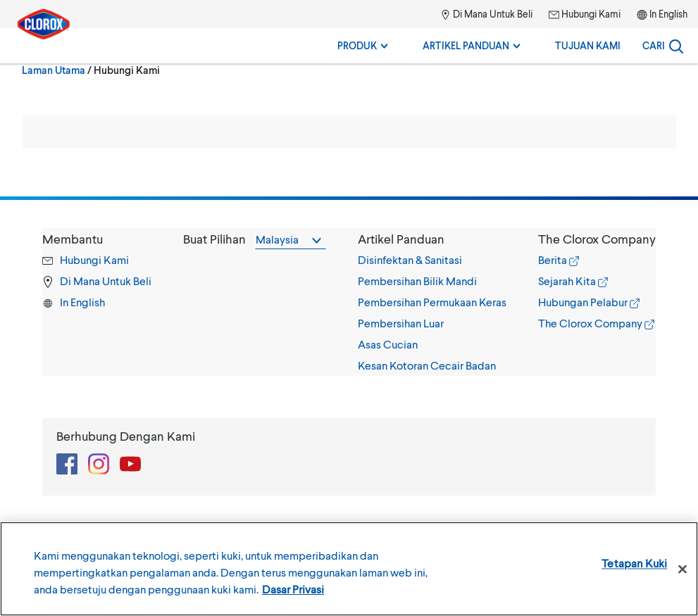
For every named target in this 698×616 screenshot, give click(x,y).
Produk (362, 45)
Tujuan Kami (588, 45)
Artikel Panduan (471, 45)
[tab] (432, 302)
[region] (349, 569)
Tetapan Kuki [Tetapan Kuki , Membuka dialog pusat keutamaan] (634, 563)
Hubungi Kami (585, 14)
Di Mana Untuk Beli (486, 14)
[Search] (663, 46)
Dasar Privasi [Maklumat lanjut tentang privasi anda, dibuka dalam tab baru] (293, 589)
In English (668, 14)
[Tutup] (683, 570)
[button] (432, 239)
